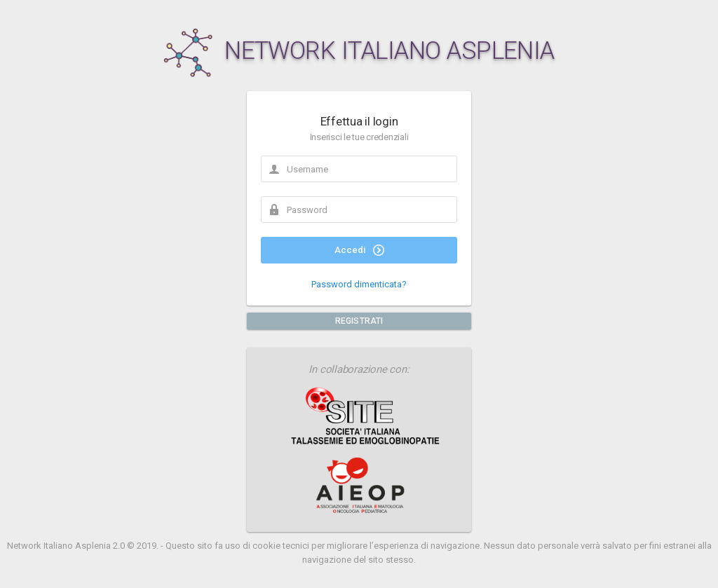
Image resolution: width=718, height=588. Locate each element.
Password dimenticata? (359, 284)
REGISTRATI (359, 321)
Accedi (359, 250)
